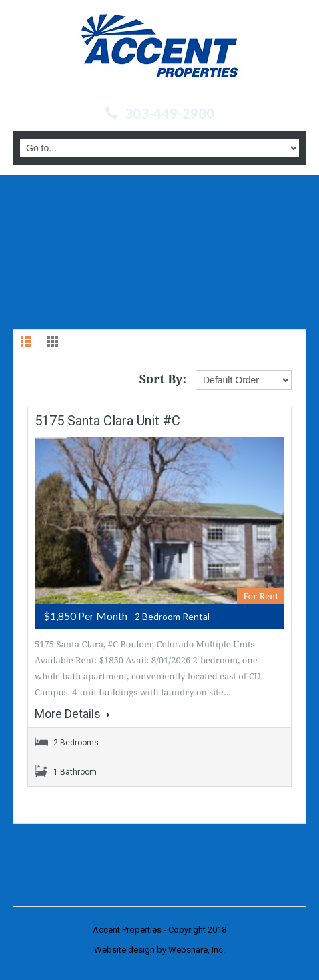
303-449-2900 (170, 113)
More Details (72, 714)
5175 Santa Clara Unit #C (107, 421)
